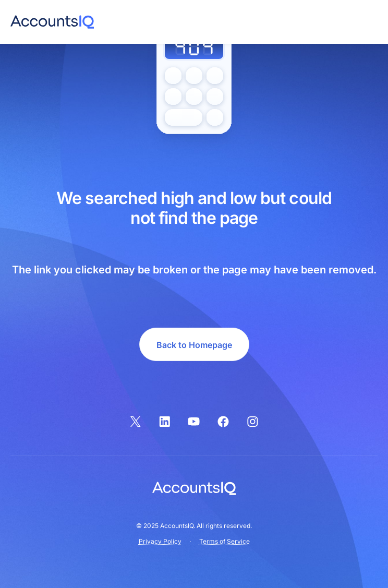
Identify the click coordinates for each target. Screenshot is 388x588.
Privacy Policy (160, 541)
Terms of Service (225, 541)
